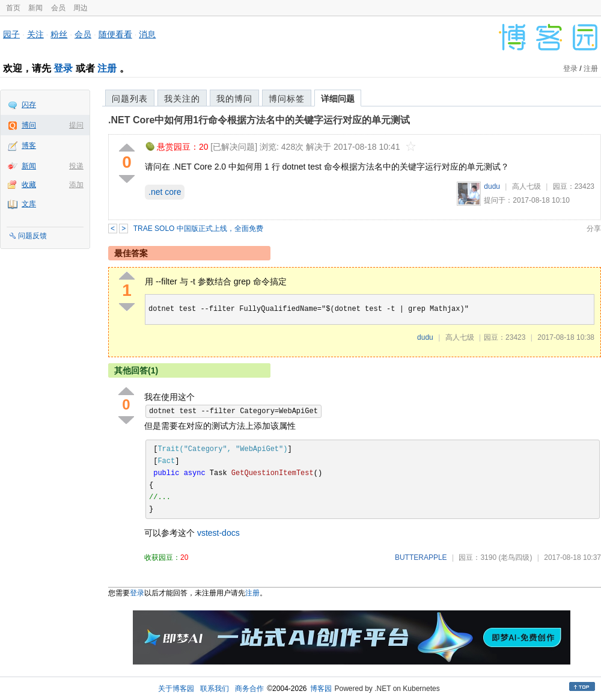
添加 (76, 185)
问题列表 (130, 99)
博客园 (321, 689)
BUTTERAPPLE (421, 557)
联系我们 (215, 689)
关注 (35, 34)
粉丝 (59, 34)
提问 (76, 125)
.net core (165, 192)
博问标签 (287, 99)
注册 (107, 68)
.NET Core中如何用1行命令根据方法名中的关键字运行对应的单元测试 (259, 120)
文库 (29, 204)
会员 (58, 8)
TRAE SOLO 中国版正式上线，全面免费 (198, 229)
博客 (29, 146)
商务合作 (249, 689)
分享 (594, 229)
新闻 (35, 8)
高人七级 (526, 186)
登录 (63, 68)
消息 (147, 34)
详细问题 (338, 99)
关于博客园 (176, 689)
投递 (76, 166)
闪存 (29, 105)
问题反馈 (32, 236)
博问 (29, 125)
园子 (11, 34)
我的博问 (234, 99)
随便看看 (115, 34)
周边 (81, 8)
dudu (492, 186)
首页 (13, 8)
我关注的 (182, 99)
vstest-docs (218, 533)
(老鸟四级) (515, 557)
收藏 (29, 185)
